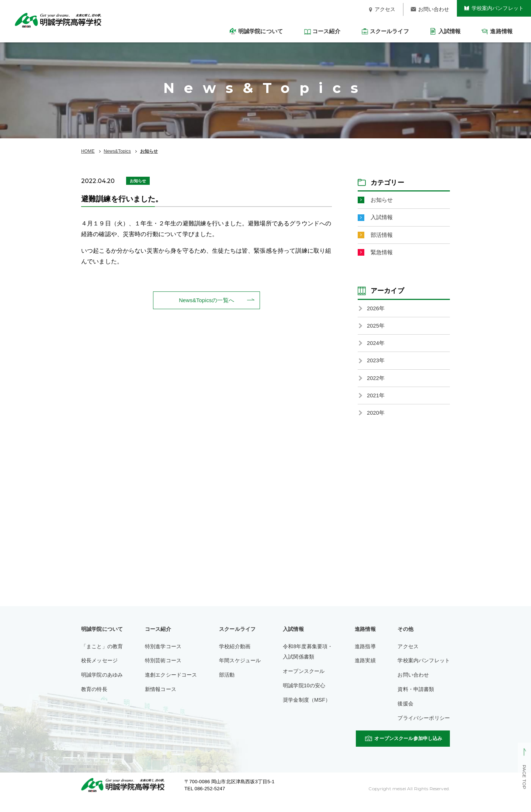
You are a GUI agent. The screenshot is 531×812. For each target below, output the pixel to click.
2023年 (376, 367)
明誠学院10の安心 (304, 696)
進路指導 (365, 657)
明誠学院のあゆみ (102, 685)
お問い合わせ (413, 685)
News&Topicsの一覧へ (206, 300)
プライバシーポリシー (424, 728)
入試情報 (383, 219)
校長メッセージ (99, 671)
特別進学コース (163, 657)
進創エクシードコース (171, 685)
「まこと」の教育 (102, 657)
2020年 (376, 423)
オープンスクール (304, 681)
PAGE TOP (524, 777)
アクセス (408, 657)
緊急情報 (383, 255)
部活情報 (383, 237)
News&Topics (117, 151)
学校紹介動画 (235, 657)
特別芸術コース (163, 671)
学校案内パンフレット (424, 671)
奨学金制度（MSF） (307, 710)
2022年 (376, 386)
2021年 (376, 404)
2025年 (376, 331)
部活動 (227, 685)
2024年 (376, 349)
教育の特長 (94, 699)
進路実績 (365, 671)
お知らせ (149, 151)
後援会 (405, 714)
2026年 (376, 312)
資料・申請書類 (416, 699)
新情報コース (161, 699)
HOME (88, 151)
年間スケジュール (240, 671)
